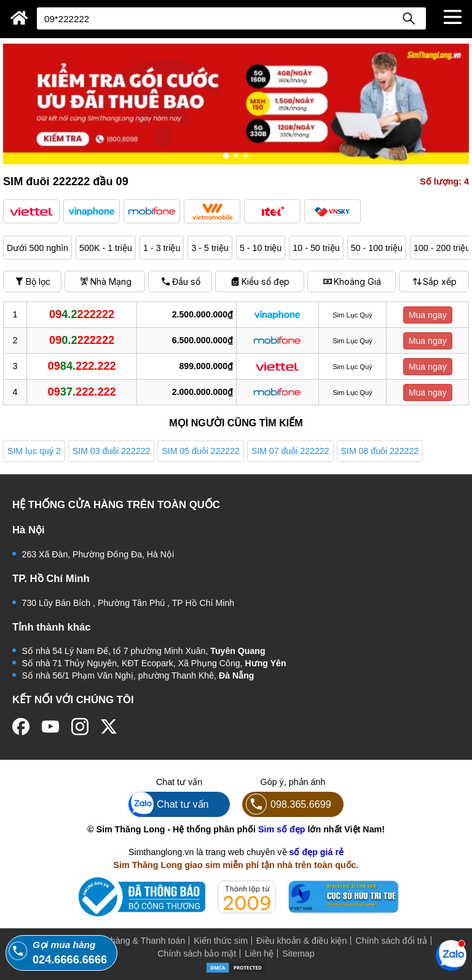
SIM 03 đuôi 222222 (112, 451)
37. (82, 392)
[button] (31, 211)
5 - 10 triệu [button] (261, 248)
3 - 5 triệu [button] (210, 248)
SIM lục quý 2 (34, 451)
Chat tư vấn (169, 804)
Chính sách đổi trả (391, 941)
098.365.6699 (287, 804)
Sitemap (298, 954)
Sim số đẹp (282, 829)
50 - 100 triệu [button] (377, 248)
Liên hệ (259, 954)
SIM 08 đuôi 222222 (380, 451)
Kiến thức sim (221, 941)
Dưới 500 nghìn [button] (37, 248)
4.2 (82, 314)
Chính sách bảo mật (197, 954)
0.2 (82, 340)
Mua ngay (428, 315)
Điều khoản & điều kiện (301, 941)
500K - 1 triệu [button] (106, 248)
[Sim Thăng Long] (19, 18)
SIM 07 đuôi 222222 (290, 451)
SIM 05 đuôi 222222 (201, 451)
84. (82, 366)
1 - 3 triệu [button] (162, 248)
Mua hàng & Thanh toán (138, 941)
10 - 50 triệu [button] (316, 248)
